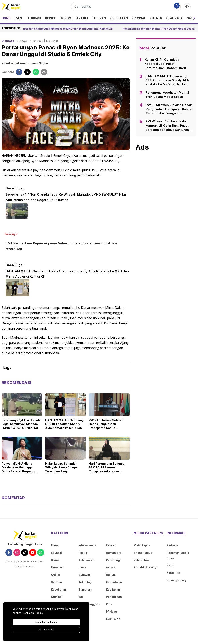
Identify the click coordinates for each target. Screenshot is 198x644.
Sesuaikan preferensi (46, 622)
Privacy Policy (177, 580)
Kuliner (156, 18)
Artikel (82, 18)
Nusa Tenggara (89, 604)
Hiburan (99, 18)
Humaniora (114, 553)
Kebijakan (113, 589)
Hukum (111, 575)
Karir (170, 565)
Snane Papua (143, 553)
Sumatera (85, 589)
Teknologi (85, 582)
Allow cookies (46, 630)
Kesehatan (119, 18)
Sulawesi (85, 575)
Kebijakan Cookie (33, 613)
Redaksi (172, 545)
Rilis (109, 604)
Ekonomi (65, 18)
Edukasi (35, 18)
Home (6, 18)
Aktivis (111, 567)
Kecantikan (114, 582)
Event (19, 18)
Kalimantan (86, 560)
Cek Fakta (113, 619)
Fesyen (111, 545)
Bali (81, 597)
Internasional (88, 545)
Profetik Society (145, 567)
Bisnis (50, 18)
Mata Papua (142, 545)
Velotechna (142, 560)
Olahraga (174, 18)
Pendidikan (114, 597)
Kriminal (139, 18)
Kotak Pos (174, 573)
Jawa (82, 567)
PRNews (112, 612)
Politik (83, 553)
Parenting (113, 560)
